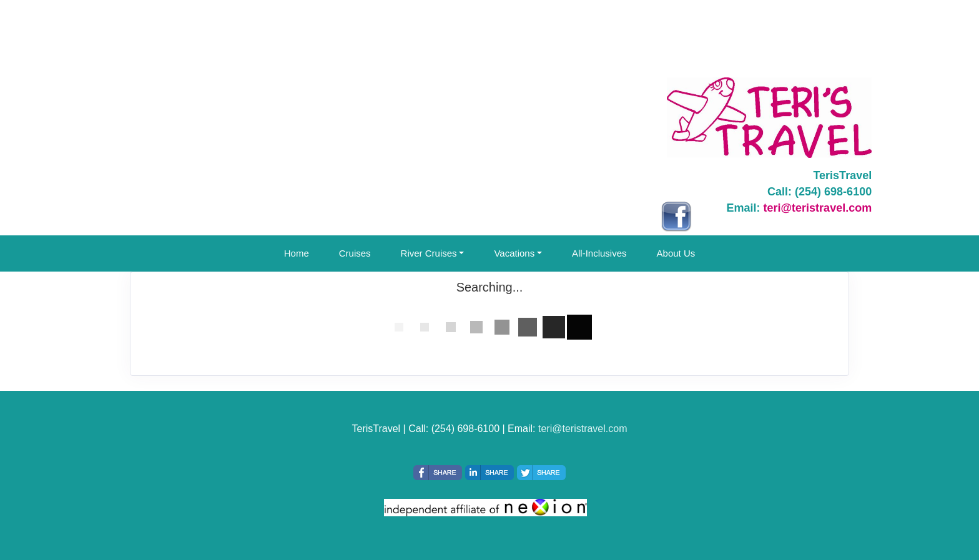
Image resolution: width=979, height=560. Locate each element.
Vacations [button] (514, 253)
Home (297, 253)
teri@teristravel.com (818, 208)
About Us (676, 253)
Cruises (355, 253)
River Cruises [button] (429, 253)
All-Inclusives (599, 253)
